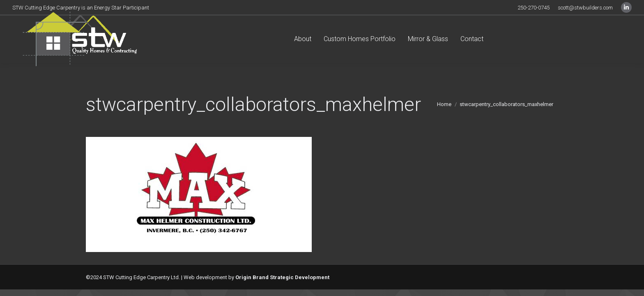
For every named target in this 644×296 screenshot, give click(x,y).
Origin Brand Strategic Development (282, 277)
